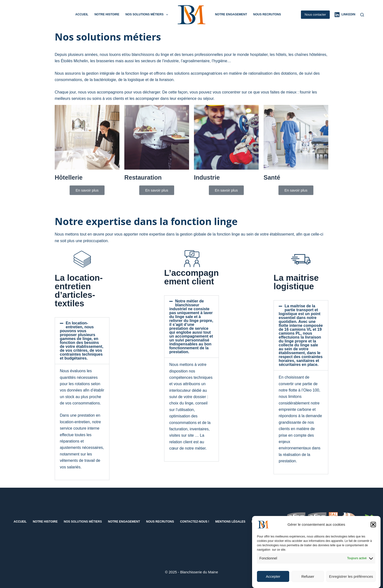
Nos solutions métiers (148, 15)
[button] (373, 527)
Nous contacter (315, 15)
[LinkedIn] (345, 15)
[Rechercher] (362, 15)
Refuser (308, 579)
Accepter (273, 579)
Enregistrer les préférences (351, 579)
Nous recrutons (267, 14)
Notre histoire (107, 14)
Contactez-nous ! (195, 522)
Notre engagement (231, 14)
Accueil (82, 14)
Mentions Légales (230, 522)
